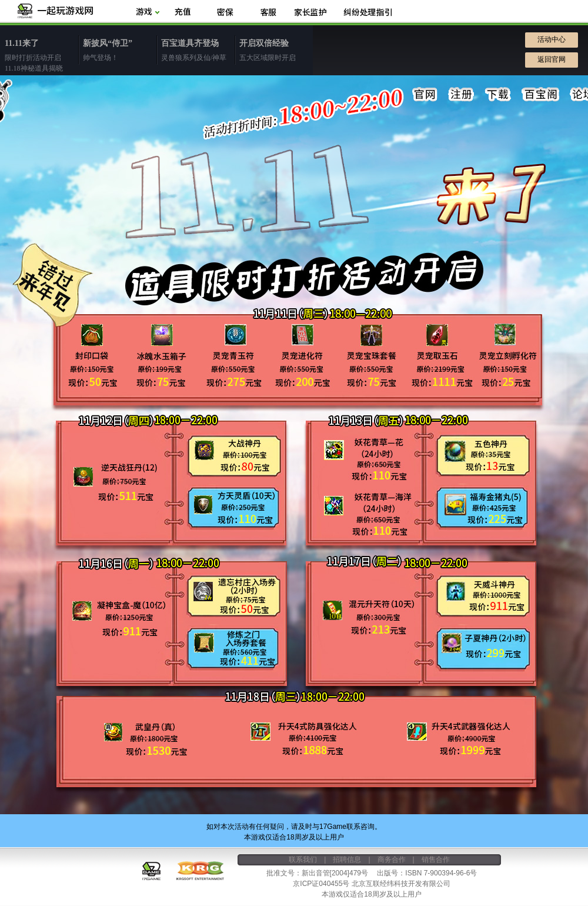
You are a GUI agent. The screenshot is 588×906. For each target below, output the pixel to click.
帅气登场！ (120, 49)
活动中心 (552, 39)
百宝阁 (540, 95)
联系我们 (303, 860)
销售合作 (436, 860)
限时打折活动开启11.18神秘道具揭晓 (41, 55)
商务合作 (392, 860)
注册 (462, 95)
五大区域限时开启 (276, 49)
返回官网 (552, 59)
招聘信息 (347, 860)
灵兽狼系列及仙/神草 (198, 49)
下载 (498, 95)
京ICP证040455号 (321, 884)
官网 (425, 95)
